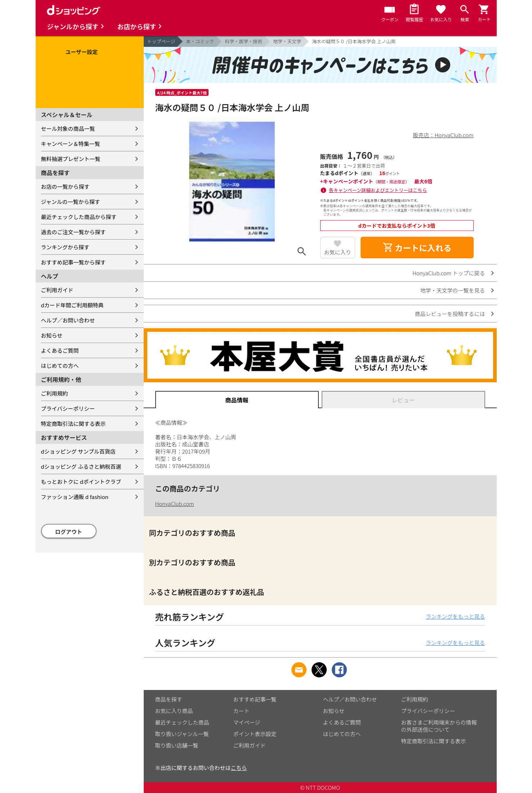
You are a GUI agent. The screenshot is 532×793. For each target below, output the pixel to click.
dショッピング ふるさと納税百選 (81, 466)
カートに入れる (417, 248)
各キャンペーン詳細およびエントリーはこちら (378, 190)
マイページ (247, 722)
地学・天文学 (287, 41)
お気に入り (338, 252)
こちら (239, 768)
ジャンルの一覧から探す (71, 202)
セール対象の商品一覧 (68, 128)
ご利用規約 (55, 393)
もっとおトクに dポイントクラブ (81, 482)
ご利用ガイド (57, 290)
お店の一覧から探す (65, 186)
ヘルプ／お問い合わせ (68, 320)
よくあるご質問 (60, 350)
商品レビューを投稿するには (450, 314)
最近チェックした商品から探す (79, 217)
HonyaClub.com (175, 504)
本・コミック (200, 41)
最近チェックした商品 (182, 722)
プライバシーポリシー (68, 408)
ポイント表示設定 (255, 734)
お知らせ (52, 335)
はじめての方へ (60, 366)
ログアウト (69, 532)
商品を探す (169, 699)
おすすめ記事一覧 (255, 699)
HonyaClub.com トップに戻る (449, 273)
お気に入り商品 (174, 711)
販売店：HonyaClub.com (443, 135)
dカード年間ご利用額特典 (72, 305)
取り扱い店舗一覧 (177, 745)
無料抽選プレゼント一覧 (71, 159)
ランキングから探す (65, 247)
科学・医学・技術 (243, 41)
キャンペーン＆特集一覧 (71, 144)
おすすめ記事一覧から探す (73, 262)
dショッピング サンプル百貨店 (78, 451)
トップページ (161, 41)
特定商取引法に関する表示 (73, 424)
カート (242, 711)
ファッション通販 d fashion (75, 497)
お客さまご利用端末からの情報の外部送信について (439, 726)
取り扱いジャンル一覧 (182, 734)
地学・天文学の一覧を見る (452, 290)
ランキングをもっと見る (455, 616)
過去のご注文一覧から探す (73, 232)
